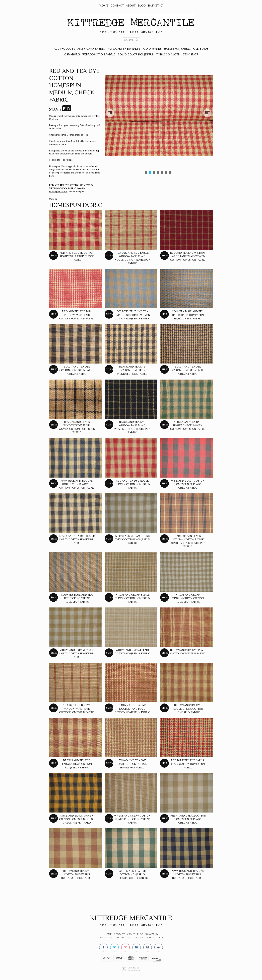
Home (104, 6)
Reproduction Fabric (99, 54)
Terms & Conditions (145, 938)
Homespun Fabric (177, 49)
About (131, 6)
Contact (117, 6)
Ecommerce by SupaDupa (134, 969)
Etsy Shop (190, 54)
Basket (156, 6)
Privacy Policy (107, 938)
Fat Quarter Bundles (124, 49)
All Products (64, 49)
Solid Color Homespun (136, 54)
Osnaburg (72, 54)
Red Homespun (76, 192)
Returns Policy (125, 938)
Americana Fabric (91, 49)
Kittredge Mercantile (131, 918)
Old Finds (201, 49)
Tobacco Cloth (168, 54)
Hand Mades (152, 49)
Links (160, 938)
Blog (142, 6)
